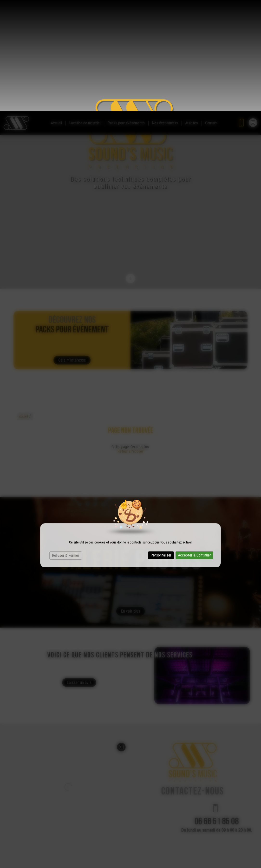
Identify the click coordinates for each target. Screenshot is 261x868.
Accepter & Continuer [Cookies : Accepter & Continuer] (194, 444)
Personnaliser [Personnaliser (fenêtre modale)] (161, 444)
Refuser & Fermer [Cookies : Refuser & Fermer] (66, 444)
